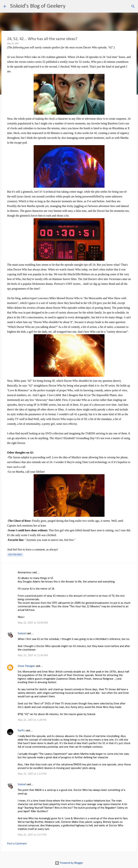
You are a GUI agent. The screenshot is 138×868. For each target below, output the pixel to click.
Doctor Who (15, 555)
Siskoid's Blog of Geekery (38, 6)
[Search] (70, 6)
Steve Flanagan (26, 666)
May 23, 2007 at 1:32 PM (32, 774)
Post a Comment (17, 844)
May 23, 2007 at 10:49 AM (33, 623)
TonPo (21, 731)
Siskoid (22, 634)
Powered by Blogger (69, 863)
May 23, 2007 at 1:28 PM (32, 720)
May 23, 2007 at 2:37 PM (32, 835)
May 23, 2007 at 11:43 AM (33, 656)
